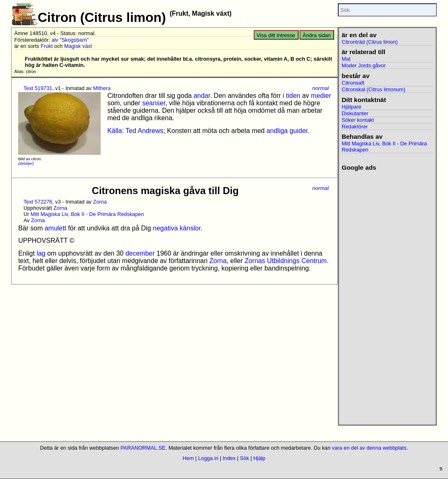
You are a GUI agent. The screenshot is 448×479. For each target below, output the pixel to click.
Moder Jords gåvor (364, 65)
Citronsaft (353, 83)
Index (229, 458)
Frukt (47, 46)
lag (41, 253)
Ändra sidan (317, 35)
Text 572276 (38, 202)
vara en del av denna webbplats (369, 448)
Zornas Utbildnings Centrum (286, 261)
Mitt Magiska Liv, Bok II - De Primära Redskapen (87, 214)
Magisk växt (78, 46)
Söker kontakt (358, 120)
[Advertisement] (387, 295)
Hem (188, 458)
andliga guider (287, 131)
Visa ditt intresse (276, 35)
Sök (245, 458)
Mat (346, 59)
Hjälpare (351, 107)
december (140, 253)
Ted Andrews (144, 131)
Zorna (100, 202)
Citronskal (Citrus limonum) (373, 89)
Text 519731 (38, 88)
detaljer (26, 163)
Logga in (208, 458)
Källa (115, 131)
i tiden (291, 96)
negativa (166, 228)
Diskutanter (355, 113)
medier (321, 96)
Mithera (102, 88)
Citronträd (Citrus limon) (370, 42)
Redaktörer (355, 127)
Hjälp (259, 458)
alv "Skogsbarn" (70, 40)
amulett (55, 228)
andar (202, 96)
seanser (154, 103)
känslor (190, 228)
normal (321, 88)
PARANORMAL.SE (143, 448)
